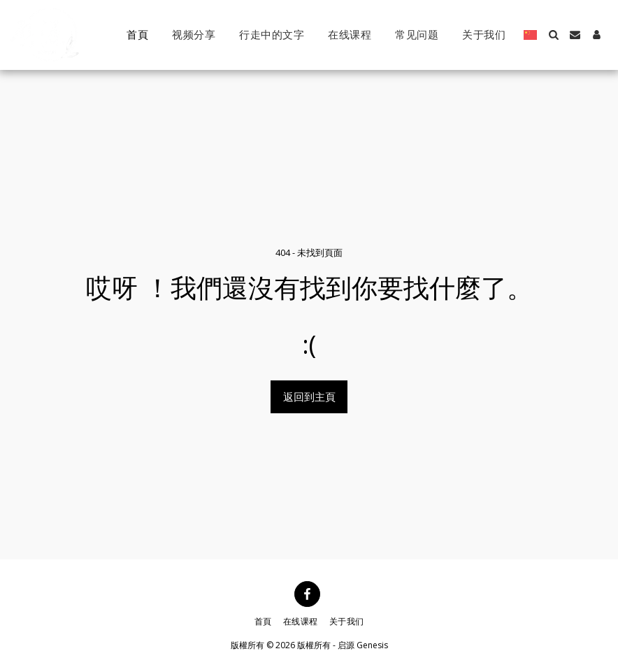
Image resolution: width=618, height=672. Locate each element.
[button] (553, 35)
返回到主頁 (309, 396)
